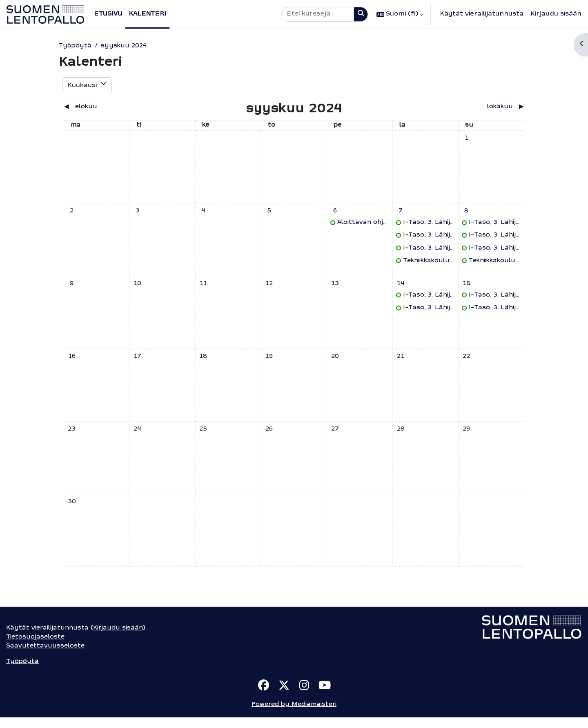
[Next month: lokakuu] (467, 108)
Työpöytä (75, 46)
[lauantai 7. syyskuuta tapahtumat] (401, 213)
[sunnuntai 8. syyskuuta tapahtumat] (466, 213)
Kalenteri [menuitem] (147, 14)
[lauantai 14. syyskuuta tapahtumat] (401, 287)
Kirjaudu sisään (556, 14)
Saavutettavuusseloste (45, 656)
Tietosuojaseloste (36, 647)
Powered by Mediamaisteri (294, 715)
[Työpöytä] (45, 15)
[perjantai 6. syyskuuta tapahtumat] (335, 213)
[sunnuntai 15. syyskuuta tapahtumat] (466, 287)
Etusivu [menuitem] (108, 14)
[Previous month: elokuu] (121, 108)
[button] (400, 14)
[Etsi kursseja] (318, 15)
